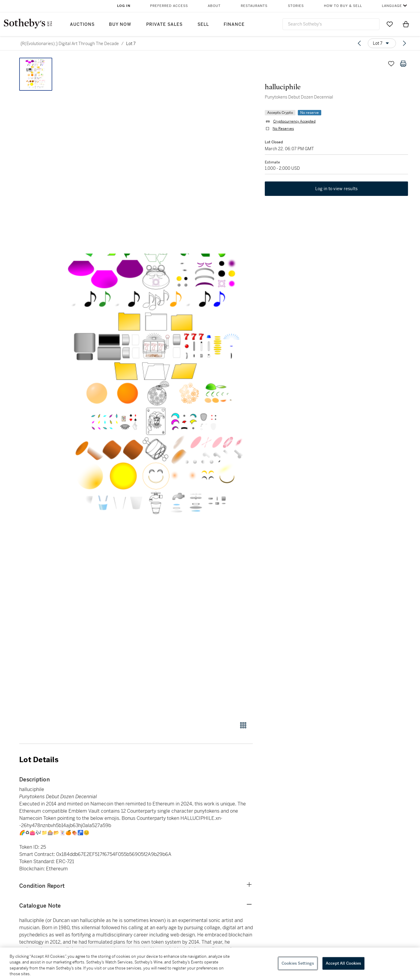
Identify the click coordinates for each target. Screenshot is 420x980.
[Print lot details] (403, 64)
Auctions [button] (82, 24)
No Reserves (283, 129)
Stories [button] (296, 6)
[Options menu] (382, 43)
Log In (124, 6)
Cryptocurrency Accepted (294, 121)
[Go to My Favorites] (390, 24)
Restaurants (254, 6)
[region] (210, 964)
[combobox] (331, 24)
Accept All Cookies (343, 963)
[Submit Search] (373, 24)
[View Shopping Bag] (406, 24)
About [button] (214, 6)
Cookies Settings (298, 963)
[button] (159, 386)
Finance (234, 24)
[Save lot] (391, 64)
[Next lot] (404, 43)
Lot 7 (131, 44)
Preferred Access (169, 6)
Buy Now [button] (120, 24)
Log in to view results (337, 189)
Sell (203, 24)
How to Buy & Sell (343, 6)
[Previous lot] (359, 43)
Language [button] (392, 6)
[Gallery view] (243, 725)
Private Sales (164, 24)
